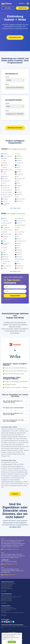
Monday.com (20, 163)
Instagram (6, 199)
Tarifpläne (4, 611)
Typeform (19, 192)
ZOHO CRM (20, 201)
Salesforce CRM (21, 179)
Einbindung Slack (6, 587)
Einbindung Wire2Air (7, 601)
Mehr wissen (10, 639)
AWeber (5, 154)
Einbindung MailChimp (7, 589)
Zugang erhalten (15, 296)
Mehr (8, 456)
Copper (5, 172)
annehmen (12, 642)
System (7, 77)
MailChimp (19, 156)
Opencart (19, 170)
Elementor (6, 176)
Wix (18, 197)
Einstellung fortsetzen (15, 128)
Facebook (6, 179)
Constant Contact (8, 170)
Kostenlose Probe (15, 37)
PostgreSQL (20, 174)
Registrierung (22, 8)
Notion (19, 167)
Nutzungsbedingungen (7, 608)
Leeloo (19, 154)
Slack (18, 181)
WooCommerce (21, 199)
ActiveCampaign (7, 156)
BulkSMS (5, 163)
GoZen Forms (6, 185)
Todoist (12, 25)
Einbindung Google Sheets (8, 584)
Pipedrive (19, 172)
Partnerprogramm (6, 610)
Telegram (19, 185)
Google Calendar (7, 192)
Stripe (18, 183)
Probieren (15, 494)
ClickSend (5, 165)
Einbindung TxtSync (6, 599)
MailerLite (19, 158)
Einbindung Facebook (7, 585)
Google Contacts (7, 195)
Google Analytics (7, 190)
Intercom (5, 201)
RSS (18, 176)
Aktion (7, 85)
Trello (18, 188)
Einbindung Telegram (7, 586)
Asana (5, 161)
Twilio (18, 190)
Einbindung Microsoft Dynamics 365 (11, 597)
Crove (4, 174)
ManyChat (19, 161)
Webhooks (20, 195)
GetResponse (6, 181)
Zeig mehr (4, 591)
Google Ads (6, 188)
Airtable (5, 158)
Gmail (4, 183)
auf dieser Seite (15, 527)
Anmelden (8, 8)
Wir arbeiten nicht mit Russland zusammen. (13, 613)
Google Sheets (7, 197)
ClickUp (5, 167)
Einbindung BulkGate (7, 598)
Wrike (20, 25)
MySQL (19, 165)
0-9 (2, 628)
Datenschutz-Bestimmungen (9, 609)
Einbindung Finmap (6, 596)
